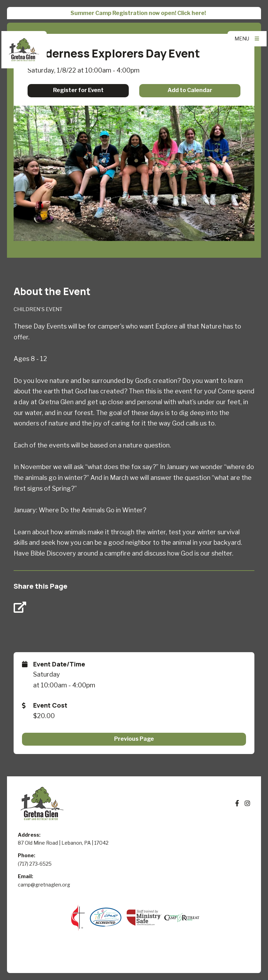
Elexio (134, 960)
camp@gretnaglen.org (44, 885)
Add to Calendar (190, 90)
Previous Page (134, 739)
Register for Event (78, 90)
